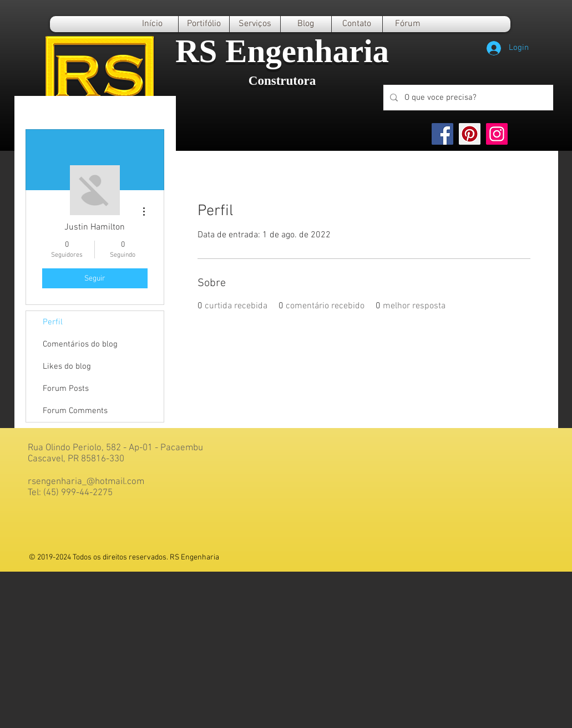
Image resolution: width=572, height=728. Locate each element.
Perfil (53, 322)
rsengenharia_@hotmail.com (86, 482)
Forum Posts (66, 389)
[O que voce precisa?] (467, 98)
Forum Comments (75, 411)
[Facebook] (442, 134)
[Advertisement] (286, 649)
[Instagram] (497, 134)
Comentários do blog (80, 344)
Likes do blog (67, 366)
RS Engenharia (282, 51)
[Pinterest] (470, 134)
